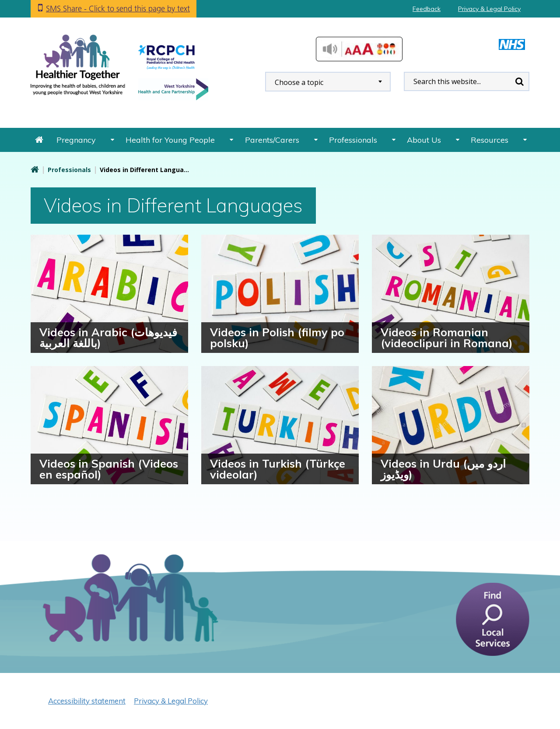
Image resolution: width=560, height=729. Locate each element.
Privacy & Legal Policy (489, 9)
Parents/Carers (272, 140)
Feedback (427, 9)
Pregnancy (76, 140)
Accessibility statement (87, 701)
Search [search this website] (519, 81)
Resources (490, 140)
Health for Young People (170, 140)
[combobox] (328, 82)
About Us (424, 140)
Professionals (353, 140)
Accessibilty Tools (359, 49)
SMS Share (118, 9)
